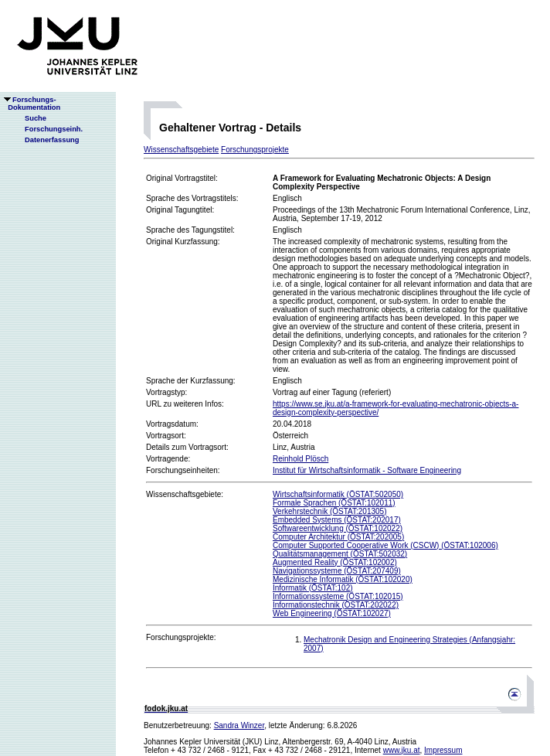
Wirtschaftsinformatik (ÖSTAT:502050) (338, 494)
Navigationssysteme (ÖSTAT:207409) (337, 571)
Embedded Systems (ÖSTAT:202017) (337, 520)
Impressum (443, 750)
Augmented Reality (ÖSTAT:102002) (335, 562)
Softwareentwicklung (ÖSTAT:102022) (338, 528)
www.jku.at (402, 750)
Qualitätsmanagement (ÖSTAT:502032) (340, 554)
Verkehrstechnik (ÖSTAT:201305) (329, 511)
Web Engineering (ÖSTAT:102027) (332, 613)
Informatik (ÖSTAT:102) (313, 588)
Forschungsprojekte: (181, 637)
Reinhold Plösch (300, 459)
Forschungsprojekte (255, 150)
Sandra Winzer (239, 725)
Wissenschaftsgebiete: (185, 494)
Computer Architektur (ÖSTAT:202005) (338, 537)
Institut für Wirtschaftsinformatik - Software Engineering (367, 470)
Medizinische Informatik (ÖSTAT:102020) (343, 579)
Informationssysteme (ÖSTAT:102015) (338, 596)
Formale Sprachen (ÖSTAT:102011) (334, 503)
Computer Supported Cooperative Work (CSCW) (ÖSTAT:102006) (385, 545)
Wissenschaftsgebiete (181, 150)
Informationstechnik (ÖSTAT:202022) (336, 605)
